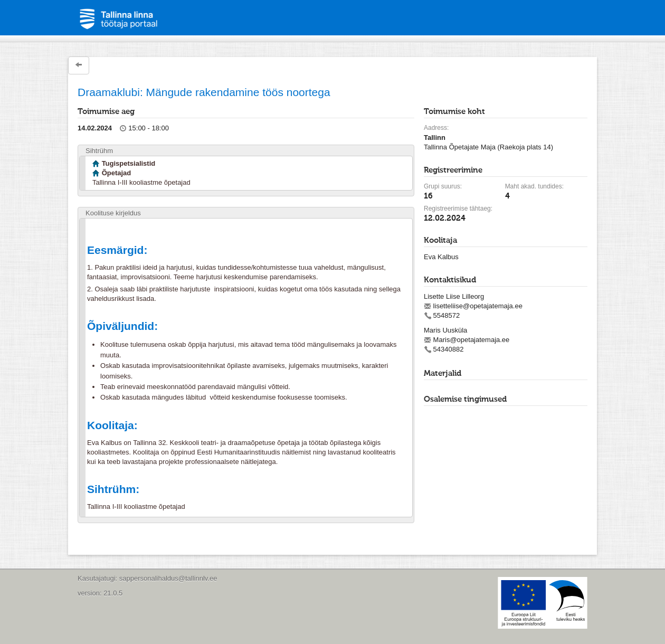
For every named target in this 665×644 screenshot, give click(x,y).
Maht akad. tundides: (534, 186)
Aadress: (436, 128)
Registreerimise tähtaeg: (458, 209)
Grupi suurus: (443, 186)
